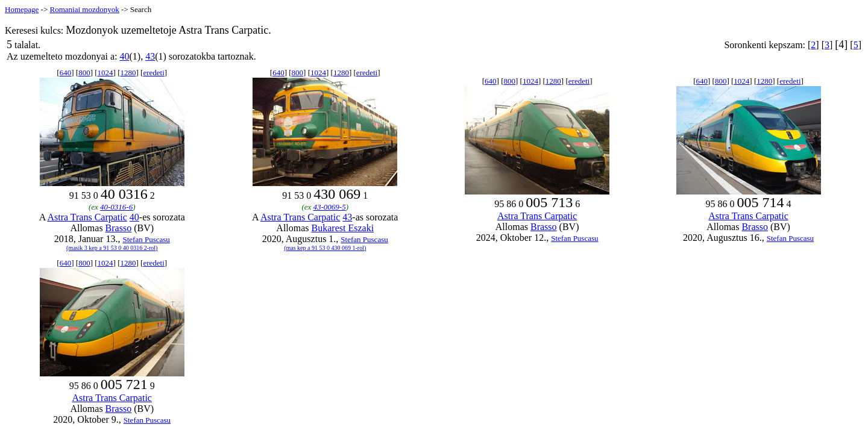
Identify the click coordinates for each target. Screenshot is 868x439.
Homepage (22, 9)
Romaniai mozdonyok (84, 9)
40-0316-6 (116, 207)
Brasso (119, 228)
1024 (105, 73)
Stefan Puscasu (146, 239)
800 (84, 73)
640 (66, 73)
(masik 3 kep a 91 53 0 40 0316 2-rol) (112, 248)
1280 (128, 73)
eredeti (153, 73)
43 (150, 56)
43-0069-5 (330, 207)
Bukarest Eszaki (343, 228)
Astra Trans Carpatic (87, 217)
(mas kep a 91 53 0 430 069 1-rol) (325, 248)
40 (124, 56)
